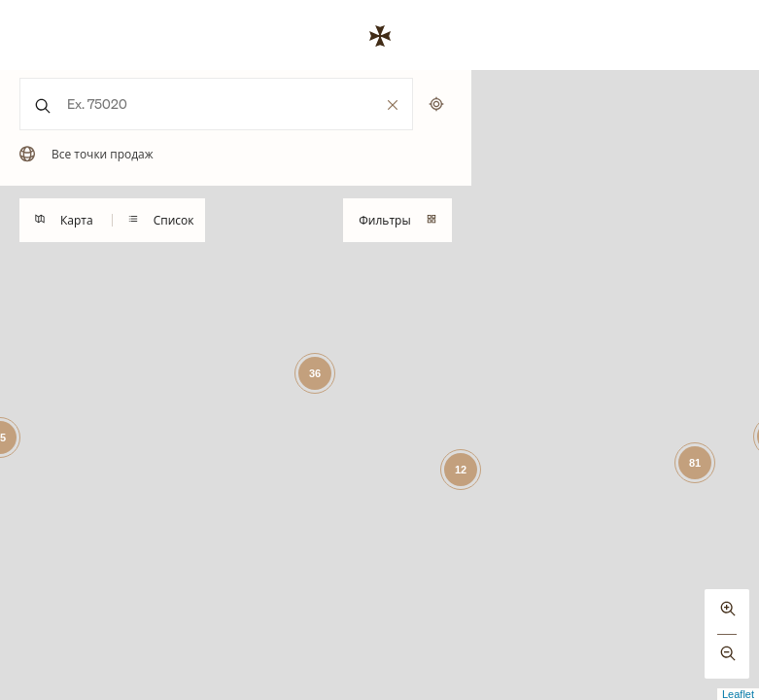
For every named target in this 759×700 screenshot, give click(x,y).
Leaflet (738, 694)
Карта (64, 220)
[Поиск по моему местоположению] (436, 104)
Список (161, 220)
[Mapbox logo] (49, 683)
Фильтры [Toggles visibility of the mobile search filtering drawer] (397, 220)
